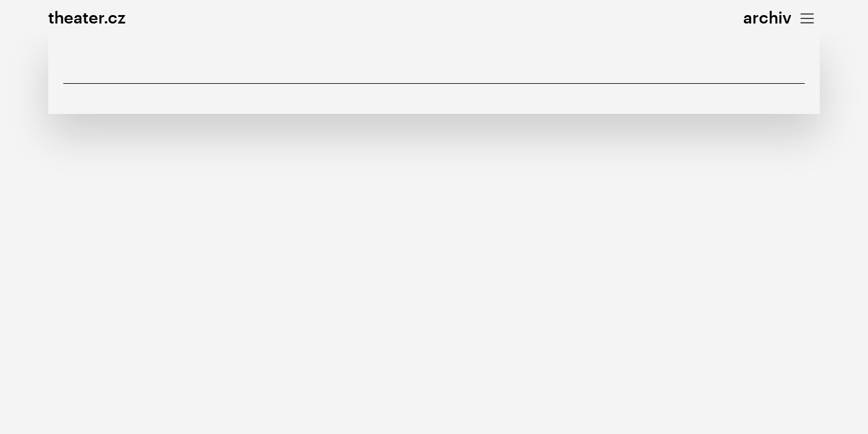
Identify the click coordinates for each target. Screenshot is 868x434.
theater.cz (87, 17)
